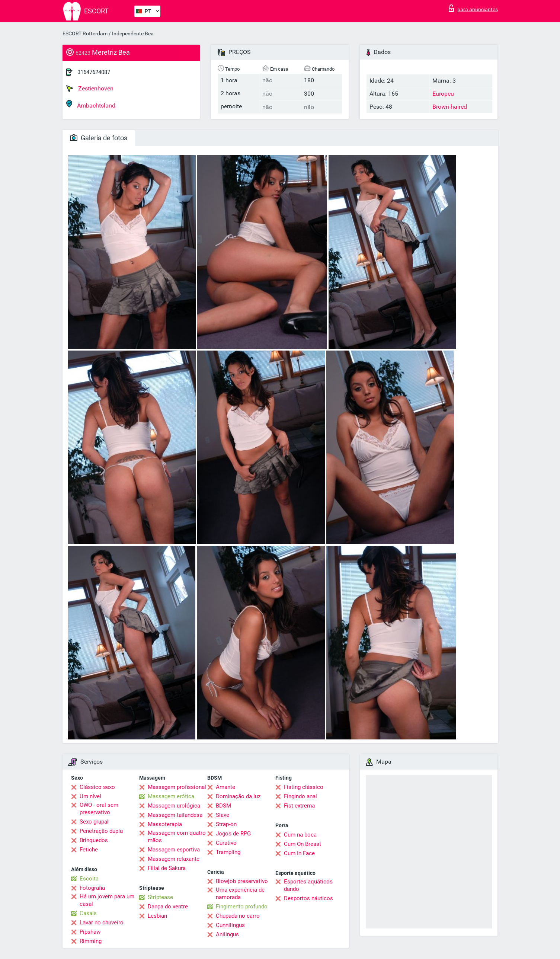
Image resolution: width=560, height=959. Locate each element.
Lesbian (157, 916)
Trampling (228, 852)
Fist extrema (299, 806)
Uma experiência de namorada (240, 894)
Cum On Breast (303, 844)
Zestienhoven (90, 89)
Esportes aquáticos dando (308, 885)
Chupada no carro (238, 916)
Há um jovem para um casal (107, 900)
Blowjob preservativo (242, 881)
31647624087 (94, 72)
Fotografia (92, 888)
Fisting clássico (304, 787)
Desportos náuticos (308, 898)
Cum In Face (299, 853)
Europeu (443, 94)
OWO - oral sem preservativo (99, 809)
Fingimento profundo (242, 907)
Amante (225, 787)
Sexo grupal (94, 822)
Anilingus (227, 934)
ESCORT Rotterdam (85, 33)
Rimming (91, 941)
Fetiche (89, 850)
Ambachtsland (91, 104)
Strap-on (226, 824)
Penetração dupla (101, 831)
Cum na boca (300, 835)
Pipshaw (90, 932)
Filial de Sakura (167, 868)
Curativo (226, 843)
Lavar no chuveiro (102, 923)
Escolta (89, 879)
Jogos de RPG (233, 834)
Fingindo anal (300, 796)
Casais (88, 913)
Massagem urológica (174, 806)
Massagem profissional (177, 787)
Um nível (90, 796)
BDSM (223, 806)
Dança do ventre (168, 907)
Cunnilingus (230, 925)
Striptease (160, 897)
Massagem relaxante (174, 859)
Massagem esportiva (174, 850)
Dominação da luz (238, 796)
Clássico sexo (97, 787)
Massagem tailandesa (175, 815)
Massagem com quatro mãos (177, 837)
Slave (223, 815)
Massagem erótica (171, 796)
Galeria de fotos (99, 138)
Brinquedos (94, 840)
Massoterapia (165, 824)
